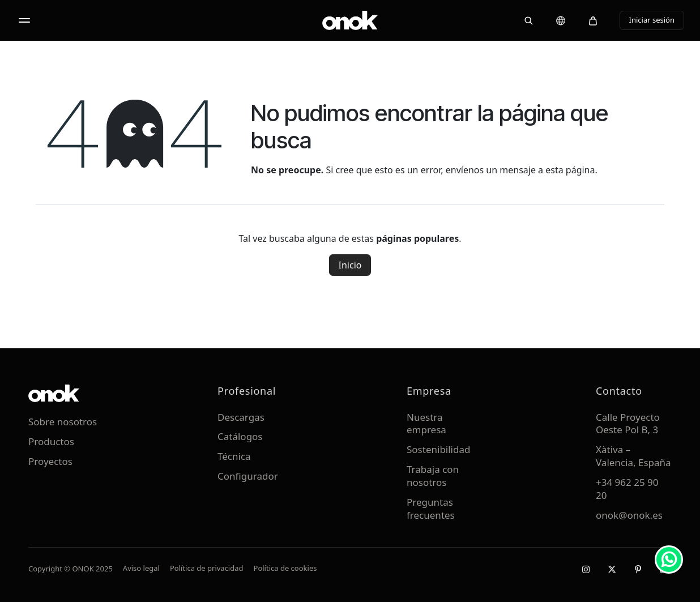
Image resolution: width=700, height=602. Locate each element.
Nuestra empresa (426, 424)
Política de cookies (285, 568)
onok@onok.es (629, 515)
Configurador (248, 476)
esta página (570, 170)
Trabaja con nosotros (433, 476)
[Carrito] (593, 20)
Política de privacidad (207, 568)
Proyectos (50, 461)
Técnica (234, 456)
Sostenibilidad (438, 449)
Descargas (241, 417)
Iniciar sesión (652, 20)
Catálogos (240, 436)
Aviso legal (141, 568)
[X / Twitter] (612, 569)
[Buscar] (528, 20)
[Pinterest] (638, 569)
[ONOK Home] (350, 20)
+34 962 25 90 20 (627, 489)
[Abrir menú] (24, 20)
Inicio (350, 265)
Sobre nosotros (63, 422)
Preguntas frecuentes (431, 509)
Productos (51, 441)
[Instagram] (586, 569)
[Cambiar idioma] (561, 20)
